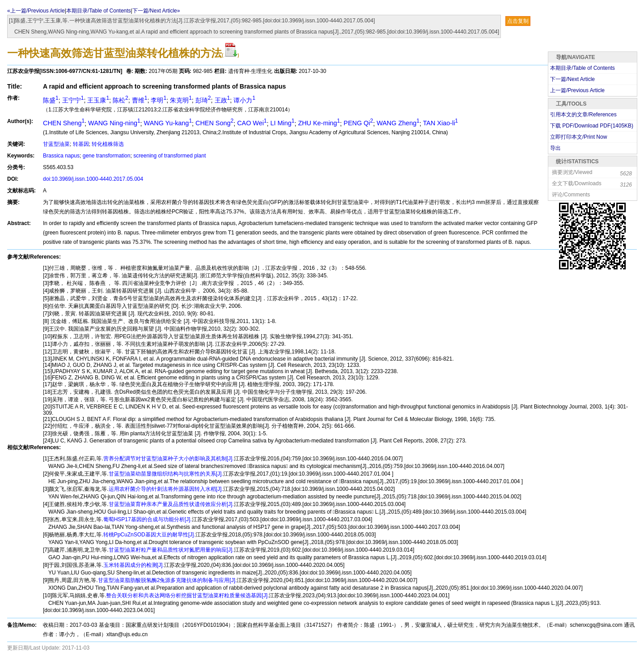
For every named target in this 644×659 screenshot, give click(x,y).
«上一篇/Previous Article (36, 11)
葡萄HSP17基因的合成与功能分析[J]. (148, 519)
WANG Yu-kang (168, 123)
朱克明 (181, 100)
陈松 (121, 100)
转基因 (81, 144)
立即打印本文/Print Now (578, 137)
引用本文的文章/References (583, 115)
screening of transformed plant (169, 156)
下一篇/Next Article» (156, 11)
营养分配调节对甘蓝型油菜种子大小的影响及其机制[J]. (169, 459)
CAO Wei (252, 123)
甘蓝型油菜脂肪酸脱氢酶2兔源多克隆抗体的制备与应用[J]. (167, 580)
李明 (159, 100)
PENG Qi (358, 123)
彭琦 (203, 100)
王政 (222, 100)
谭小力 (244, 100)
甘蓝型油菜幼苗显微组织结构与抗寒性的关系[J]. (166, 474)
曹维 (140, 100)
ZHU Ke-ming (319, 123)
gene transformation (107, 156)
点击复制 (518, 21)
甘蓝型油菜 (56, 144)
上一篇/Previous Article (577, 90)
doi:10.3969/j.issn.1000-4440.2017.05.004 (93, 179)
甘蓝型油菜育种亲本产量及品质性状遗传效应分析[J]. (171, 504)
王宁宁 (73, 100)
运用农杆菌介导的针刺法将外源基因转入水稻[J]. (166, 489)
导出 (555, 148)
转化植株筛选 (108, 144)
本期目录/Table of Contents (99, 11)
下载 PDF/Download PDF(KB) (592, 126)
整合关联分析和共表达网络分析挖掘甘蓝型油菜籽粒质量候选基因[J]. (187, 595)
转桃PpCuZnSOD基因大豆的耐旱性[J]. (149, 535)
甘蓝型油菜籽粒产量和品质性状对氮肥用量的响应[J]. (171, 550)
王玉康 (98, 100)
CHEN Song (214, 123)
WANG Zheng (398, 123)
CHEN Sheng (64, 123)
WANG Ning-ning (114, 123)
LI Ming (283, 123)
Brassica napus (61, 156)
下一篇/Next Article (572, 79)
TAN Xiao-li (441, 123)
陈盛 (51, 100)
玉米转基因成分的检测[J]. (134, 565)
